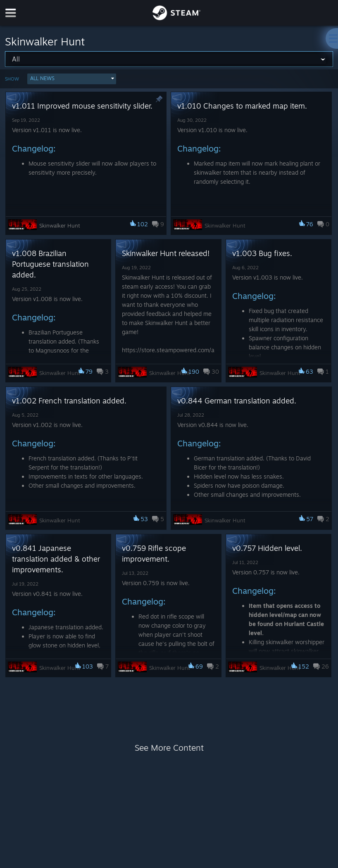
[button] (72, 79)
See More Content (169, 748)
